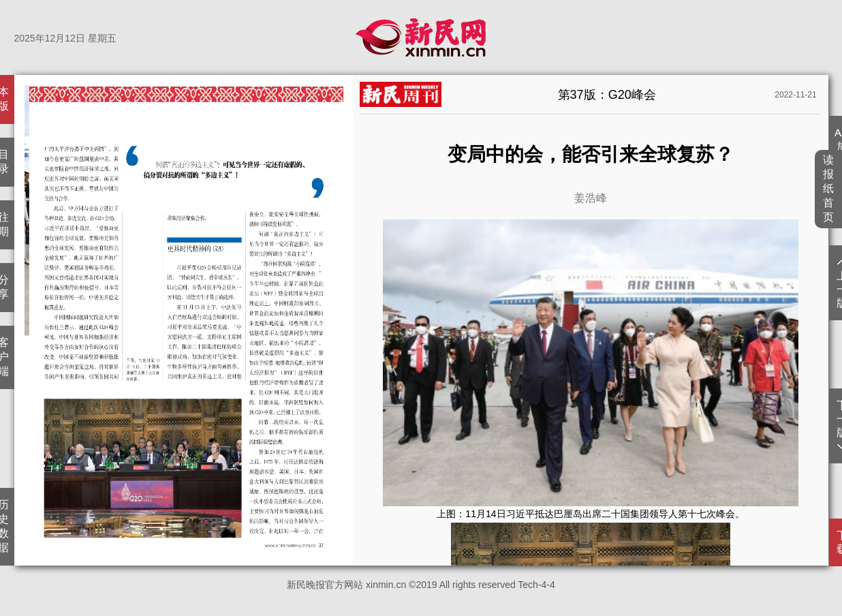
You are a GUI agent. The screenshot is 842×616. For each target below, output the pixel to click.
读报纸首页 (829, 188)
